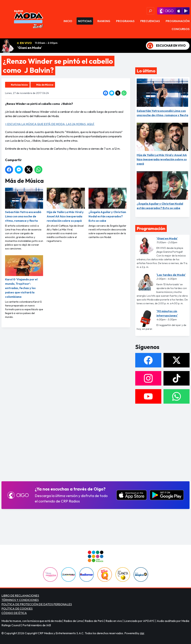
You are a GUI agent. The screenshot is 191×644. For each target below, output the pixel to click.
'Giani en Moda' (30, 48)
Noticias (85, 21)
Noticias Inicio (19, 85)
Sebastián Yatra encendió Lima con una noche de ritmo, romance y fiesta (24, 205)
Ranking (104, 21)
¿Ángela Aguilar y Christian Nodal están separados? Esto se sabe (108, 205)
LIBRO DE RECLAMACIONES (20, 595)
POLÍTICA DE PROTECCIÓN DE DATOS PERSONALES (37, 604)
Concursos (181, 29)
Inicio (68, 21)
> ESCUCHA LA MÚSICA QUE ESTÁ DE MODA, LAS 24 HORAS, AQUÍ (50, 124)
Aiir (142, 633)
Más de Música (45, 85)
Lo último (146, 71)
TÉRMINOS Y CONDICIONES (20, 600)
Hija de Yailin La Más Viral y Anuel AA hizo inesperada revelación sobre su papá (66, 205)
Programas (125, 21)
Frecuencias (150, 21)
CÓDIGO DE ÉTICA (14, 613)
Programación (178, 21)
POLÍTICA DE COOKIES (17, 609)
